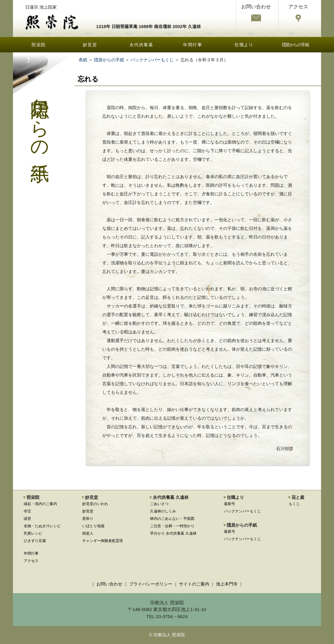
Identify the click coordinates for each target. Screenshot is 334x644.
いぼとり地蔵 (93, 526)
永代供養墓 (141, 45)
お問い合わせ (109, 584)
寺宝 (27, 511)
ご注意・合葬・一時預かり (172, 526)
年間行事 (193, 45)
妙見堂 (90, 45)
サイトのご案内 (194, 584)
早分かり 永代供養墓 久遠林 (173, 533)
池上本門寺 (227, 584)
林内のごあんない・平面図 (172, 519)
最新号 (230, 504)
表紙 (83, 60)
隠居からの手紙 (295, 45)
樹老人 (88, 533)
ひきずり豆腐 (35, 541)
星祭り (88, 519)
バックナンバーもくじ (152, 60)
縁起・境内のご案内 (40, 504)
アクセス (31, 561)
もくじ (294, 504)
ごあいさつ (159, 504)
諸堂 (27, 519)
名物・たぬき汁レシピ (42, 526)
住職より (244, 45)
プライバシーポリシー (151, 584)
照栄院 (39, 45)
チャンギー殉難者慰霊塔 (103, 541)
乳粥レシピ (33, 533)
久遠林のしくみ (163, 511)
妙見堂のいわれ (95, 504)
